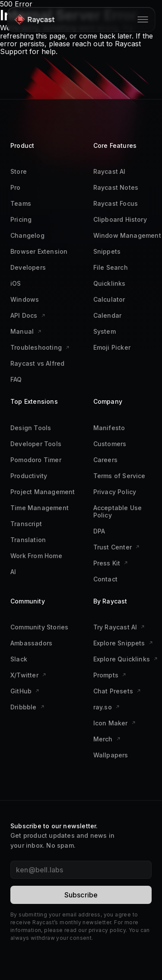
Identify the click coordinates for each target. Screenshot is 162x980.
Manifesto (109, 428)
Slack (19, 659)
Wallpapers (111, 755)
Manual (26, 331)
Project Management (43, 492)
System (105, 331)
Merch (107, 739)
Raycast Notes (116, 187)
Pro (16, 187)
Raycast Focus (116, 203)
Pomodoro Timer (36, 460)
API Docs (28, 315)
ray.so (106, 707)
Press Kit (111, 563)
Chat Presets (117, 691)
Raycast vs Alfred (37, 363)
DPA (99, 531)
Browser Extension (39, 251)
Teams (21, 203)
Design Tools (31, 428)
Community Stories (39, 627)
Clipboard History (120, 219)
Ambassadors (31, 643)
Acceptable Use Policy (118, 511)
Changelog (27, 235)
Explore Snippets (123, 643)
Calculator (109, 299)
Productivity (29, 476)
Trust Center (116, 547)
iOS (16, 283)
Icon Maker (114, 723)
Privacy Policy (115, 492)
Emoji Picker (112, 347)
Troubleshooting (40, 347)
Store (19, 171)
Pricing (21, 219)
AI (13, 572)
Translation (28, 540)
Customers (110, 444)
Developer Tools (36, 444)
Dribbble (27, 707)
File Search (111, 267)
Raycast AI (110, 171)
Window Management (127, 235)
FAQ (16, 379)
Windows (25, 299)
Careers (105, 460)
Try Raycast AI (119, 627)
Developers (28, 267)
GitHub (25, 691)
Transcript (26, 524)
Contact (105, 579)
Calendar (108, 315)
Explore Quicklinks (126, 659)
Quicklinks (110, 283)
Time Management (40, 508)
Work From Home (36, 556)
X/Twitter (28, 675)
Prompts (110, 675)
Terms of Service (119, 476)
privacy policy (107, 930)
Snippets (107, 251)
